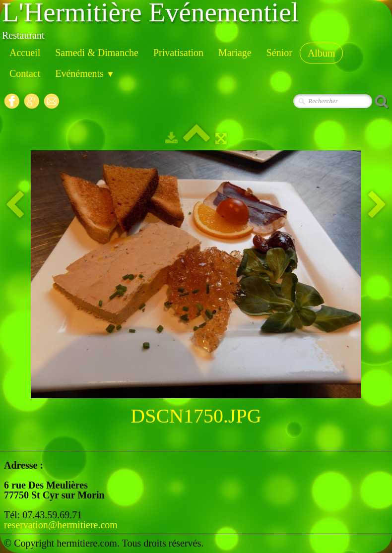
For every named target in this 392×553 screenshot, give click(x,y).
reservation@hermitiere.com (61, 525)
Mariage (235, 53)
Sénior (279, 53)
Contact (25, 73)
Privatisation (178, 53)
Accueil (25, 53)
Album (322, 53)
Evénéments (85, 73)
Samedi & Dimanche (97, 53)
